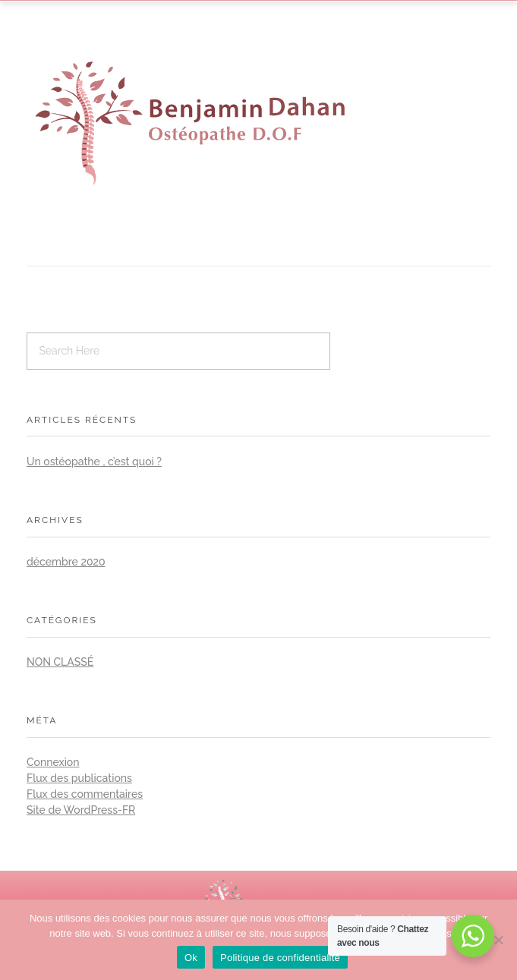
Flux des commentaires (85, 794)
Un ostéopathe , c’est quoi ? (94, 462)
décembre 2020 (66, 562)
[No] (498, 940)
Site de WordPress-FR (81, 810)
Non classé (60, 662)
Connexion (53, 762)
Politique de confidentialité (280, 958)
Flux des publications (79, 778)
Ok (191, 958)
